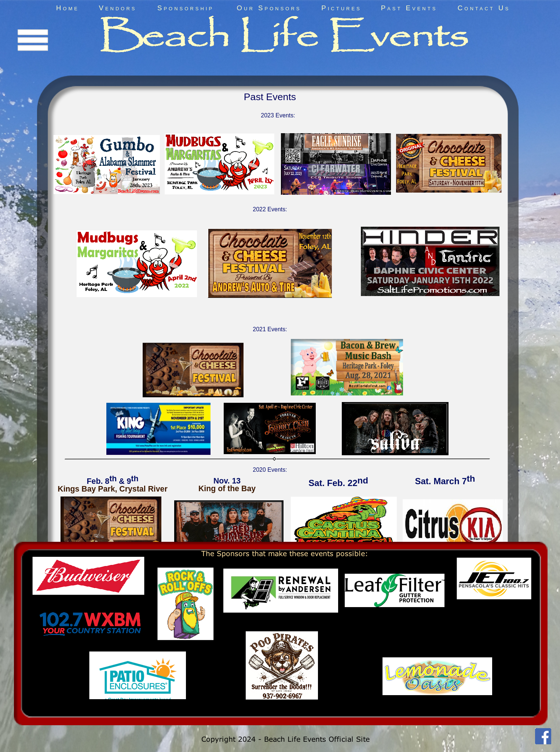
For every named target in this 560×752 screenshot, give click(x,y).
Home (68, 8)
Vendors (118, 8)
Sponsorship (186, 8)
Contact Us (484, 8)
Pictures (341, 8)
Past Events (409, 8)
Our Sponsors (269, 8)
